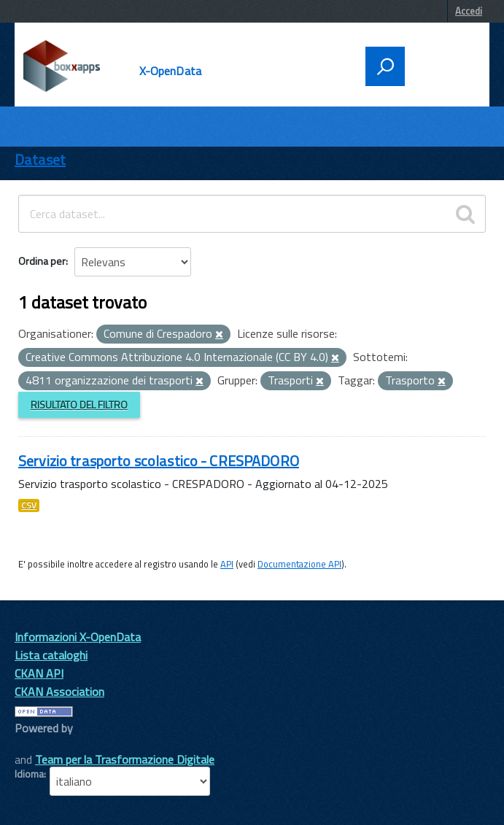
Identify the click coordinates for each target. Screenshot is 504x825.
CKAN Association (59, 692)
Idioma (29, 774)
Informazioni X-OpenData (78, 637)
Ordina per (42, 261)
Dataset (40, 159)
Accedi (469, 11)
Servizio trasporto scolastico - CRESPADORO (159, 461)
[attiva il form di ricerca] (385, 66)
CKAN (39, 744)
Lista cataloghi (51, 655)
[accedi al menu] (443, 65)
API (227, 564)
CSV (29, 506)
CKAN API (39, 673)
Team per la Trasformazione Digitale (125, 759)
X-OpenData (171, 71)
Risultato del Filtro (79, 404)
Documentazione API (299, 564)
